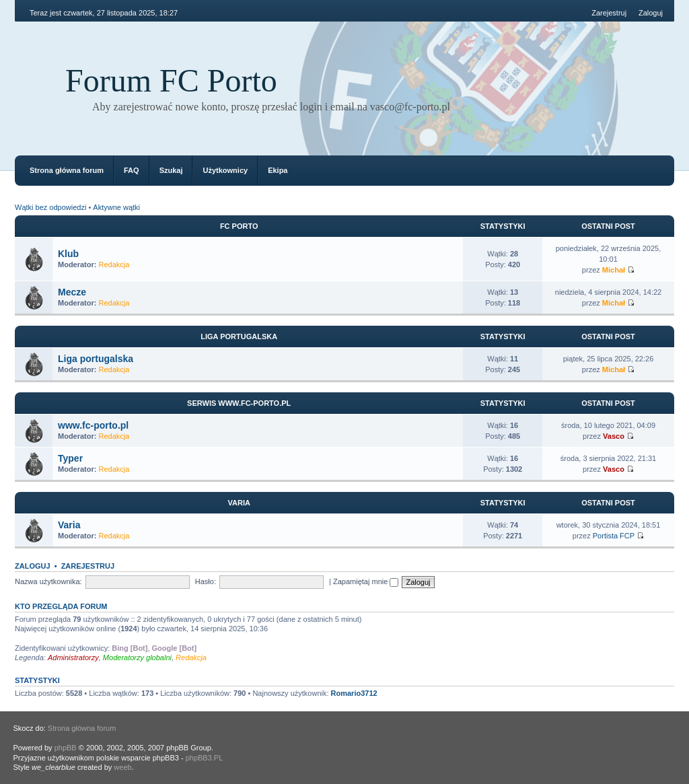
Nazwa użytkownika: (48, 581)
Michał (614, 270)
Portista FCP (614, 536)
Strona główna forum (67, 170)
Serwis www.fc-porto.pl (239, 403)
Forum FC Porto (171, 80)
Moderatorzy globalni (137, 657)
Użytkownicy (225, 170)
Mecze (72, 292)
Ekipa (278, 170)
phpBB (66, 748)
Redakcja (114, 264)
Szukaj (171, 170)
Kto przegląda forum (61, 606)
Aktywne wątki (116, 207)
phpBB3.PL (205, 758)
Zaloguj (651, 13)
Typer (70, 458)
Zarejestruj (609, 13)
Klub (68, 254)
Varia (239, 503)
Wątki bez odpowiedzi (50, 207)
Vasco (614, 436)
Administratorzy (73, 657)
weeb (122, 767)
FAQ (132, 170)
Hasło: (206, 581)
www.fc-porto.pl (93, 425)
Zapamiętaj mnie (366, 581)
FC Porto (239, 226)
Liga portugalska (239, 336)
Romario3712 (354, 693)
